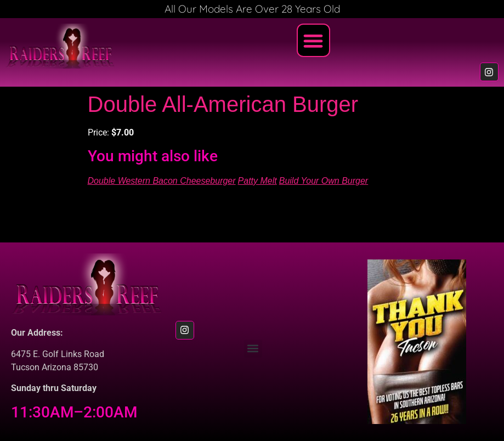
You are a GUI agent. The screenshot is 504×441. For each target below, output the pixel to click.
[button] (313, 40)
